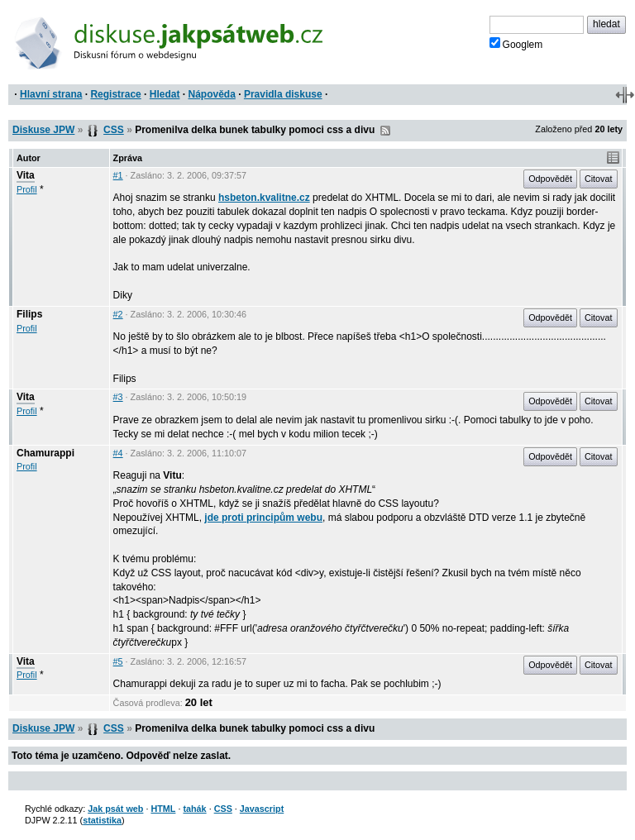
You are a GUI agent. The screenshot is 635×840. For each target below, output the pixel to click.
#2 (118, 314)
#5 (118, 661)
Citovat (599, 179)
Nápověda (212, 94)
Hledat (165, 94)
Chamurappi (45, 453)
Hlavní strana (51, 94)
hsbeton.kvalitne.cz (264, 198)
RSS (385, 131)
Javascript (262, 809)
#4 (118, 453)
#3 (118, 397)
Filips (29, 314)
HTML (163, 809)
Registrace (115, 94)
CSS (114, 130)
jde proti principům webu (263, 518)
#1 (118, 175)
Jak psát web (115, 809)
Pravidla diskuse (283, 94)
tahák (194, 809)
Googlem (516, 44)
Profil (27, 189)
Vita (26, 175)
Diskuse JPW (43, 130)
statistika (102, 820)
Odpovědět (550, 179)
